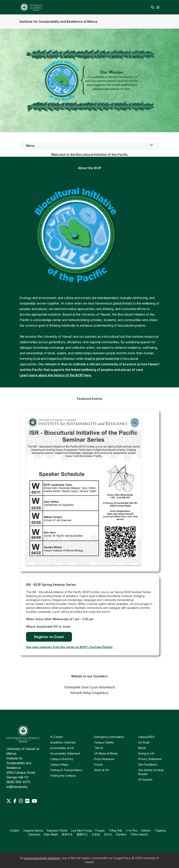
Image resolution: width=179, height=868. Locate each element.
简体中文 (67, 834)
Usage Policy (122, 858)
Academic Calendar (63, 742)
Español (121, 834)
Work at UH (102, 770)
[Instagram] (21, 801)
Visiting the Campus (63, 776)
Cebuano (34, 834)
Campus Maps (59, 764)
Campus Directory (62, 759)
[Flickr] (28, 801)
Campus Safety (104, 742)
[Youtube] (34, 801)
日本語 (96, 834)
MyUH (142, 748)
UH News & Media (106, 753)
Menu (89, 145)
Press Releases (104, 759)
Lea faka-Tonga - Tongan (88, 830)
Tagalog (160, 830)
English (15, 830)
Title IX (99, 748)
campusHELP (147, 737)
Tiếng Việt (115, 830)
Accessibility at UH (62, 748)
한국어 (108, 834)
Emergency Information (109, 737)
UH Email (144, 742)
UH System (145, 779)
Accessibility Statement (65, 753)
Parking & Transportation (66, 770)
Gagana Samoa (33, 830)
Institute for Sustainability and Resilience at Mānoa (59, 22)
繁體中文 (82, 834)
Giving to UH (146, 753)
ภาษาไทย (132, 830)
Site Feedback (148, 764)
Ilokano (146, 830)
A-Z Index (57, 737)
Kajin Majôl (51, 834)
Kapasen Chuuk (57, 830)
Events (99, 764)
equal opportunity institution (42, 858)
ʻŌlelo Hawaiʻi (139, 834)
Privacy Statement (150, 759)
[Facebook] (15, 801)
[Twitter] (9, 801)
